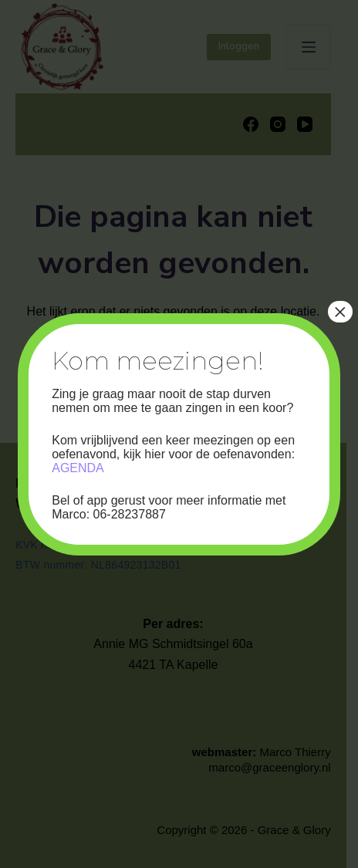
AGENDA (78, 468)
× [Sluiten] (340, 312)
